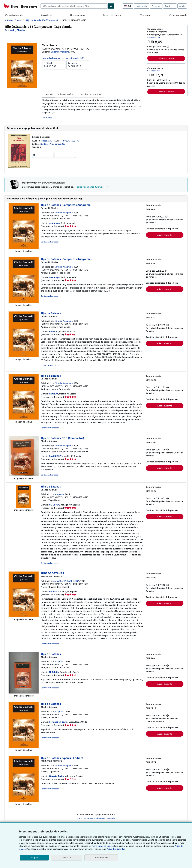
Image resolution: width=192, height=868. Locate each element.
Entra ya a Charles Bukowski (93, 187)
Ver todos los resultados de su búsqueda (96, 818)
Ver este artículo (154, 37)
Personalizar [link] (101, 857)
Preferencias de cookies (103, 846)
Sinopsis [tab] (49, 94)
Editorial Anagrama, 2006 (53, 144)
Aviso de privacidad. (116, 849)
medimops (54, 223)
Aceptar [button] (34, 858)
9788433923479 (71, 141)
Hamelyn (54, 331)
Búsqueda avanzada (14, 15)
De (54, 65)
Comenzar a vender (178, 15)
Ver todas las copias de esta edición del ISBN (64, 58)
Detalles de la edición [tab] (91, 94)
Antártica (54, 591)
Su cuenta (156, 6)
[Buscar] (111, 6)
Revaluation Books (58, 722)
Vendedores (146, 15)
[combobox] (74, 6)
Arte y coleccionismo (112, 15)
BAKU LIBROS (56, 456)
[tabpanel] (92, 109)
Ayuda (182, 6)
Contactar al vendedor (50, 242)
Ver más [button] (48, 118)
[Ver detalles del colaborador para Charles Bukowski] (15, 30)
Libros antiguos (77, 15)
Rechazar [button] (67, 858)
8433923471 (48, 141)
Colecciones (47, 15)
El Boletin (54, 672)
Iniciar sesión (142, 6)
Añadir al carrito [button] (166, 58)
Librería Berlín (56, 776)
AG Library (55, 505)
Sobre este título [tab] (66, 94)
